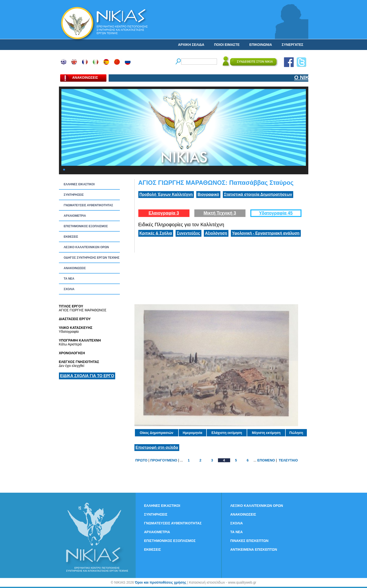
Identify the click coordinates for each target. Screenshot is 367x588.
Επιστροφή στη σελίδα (157, 447)
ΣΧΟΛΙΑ (69, 289)
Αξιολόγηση (216, 233)
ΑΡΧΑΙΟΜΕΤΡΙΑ (75, 216)
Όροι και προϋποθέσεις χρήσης (161, 582)
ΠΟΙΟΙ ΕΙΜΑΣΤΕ (227, 45)
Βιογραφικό (208, 194)
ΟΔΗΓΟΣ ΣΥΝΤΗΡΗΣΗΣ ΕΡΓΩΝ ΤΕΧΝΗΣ (92, 258)
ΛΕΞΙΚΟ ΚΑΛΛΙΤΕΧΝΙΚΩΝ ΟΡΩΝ (86, 247)
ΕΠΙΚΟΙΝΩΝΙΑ (261, 45)
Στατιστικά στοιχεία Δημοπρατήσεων (258, 194)
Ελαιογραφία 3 (164, 213)
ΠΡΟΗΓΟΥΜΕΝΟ (164, 460)
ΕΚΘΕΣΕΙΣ (71, 237)
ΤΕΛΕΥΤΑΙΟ (288, 460)
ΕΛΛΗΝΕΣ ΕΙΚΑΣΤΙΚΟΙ (79, 184)
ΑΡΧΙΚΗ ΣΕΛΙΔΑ (191, 45)
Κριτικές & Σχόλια (156, 233)
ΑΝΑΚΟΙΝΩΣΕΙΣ (75, 268)
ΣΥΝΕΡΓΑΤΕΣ (293, 45)
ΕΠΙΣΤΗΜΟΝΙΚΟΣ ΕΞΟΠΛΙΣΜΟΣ (86, 226)
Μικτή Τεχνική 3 (220, 213)
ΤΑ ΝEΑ (69, 279)
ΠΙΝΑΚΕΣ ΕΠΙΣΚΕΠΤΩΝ (249, 541)
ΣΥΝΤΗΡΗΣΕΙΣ (74, 195)
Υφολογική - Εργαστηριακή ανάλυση (266, 233)
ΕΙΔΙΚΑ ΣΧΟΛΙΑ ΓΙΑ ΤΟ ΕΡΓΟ (87, 376)
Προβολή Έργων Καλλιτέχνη (166, 194)
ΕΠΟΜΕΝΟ (266, 460)
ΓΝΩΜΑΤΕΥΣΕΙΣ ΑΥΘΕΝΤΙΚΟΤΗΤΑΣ (89, 205)
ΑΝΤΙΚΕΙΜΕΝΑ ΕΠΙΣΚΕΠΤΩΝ (254, 549)
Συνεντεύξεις (188, 233)
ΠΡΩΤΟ (141, 460)
